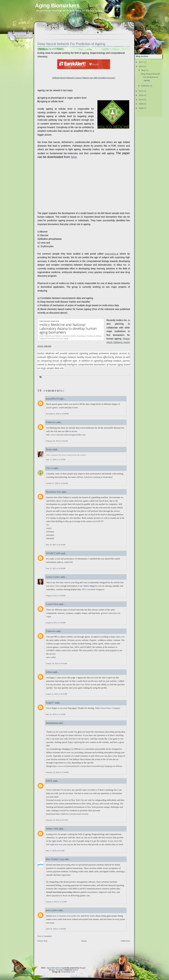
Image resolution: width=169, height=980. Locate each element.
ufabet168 (68, 562)
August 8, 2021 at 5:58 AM (56, 623)
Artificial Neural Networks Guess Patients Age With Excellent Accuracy (84, 78)
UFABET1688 (53, 553)
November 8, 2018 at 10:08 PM (57, 414)
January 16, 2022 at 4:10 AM (56, 663)
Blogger (83, 968)
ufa (48, 525)
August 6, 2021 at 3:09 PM (56, 596)
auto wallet (51, 657)
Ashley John (52, 829)
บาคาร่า (100, 521)
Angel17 (50, 703)
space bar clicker (83, 684)
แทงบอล (50, 532)
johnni (49, 672)
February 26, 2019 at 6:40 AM (57, 441)
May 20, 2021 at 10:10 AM (56, 545)
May (143, 70)
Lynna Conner (53, 577)
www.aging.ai (112, 254)
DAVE (49, 781)
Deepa (49, 449)
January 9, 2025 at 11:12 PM (56, 902)
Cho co (50, 468)
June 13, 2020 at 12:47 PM (56, 459)
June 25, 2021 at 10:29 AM (56, 568)
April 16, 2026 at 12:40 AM (56, 929)
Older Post (125, 941)
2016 (141, 66)
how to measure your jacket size (66, 916)
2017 (141, 62)
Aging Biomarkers (57, 6)
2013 (141, 100)
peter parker (52, 910)
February (145, 86)
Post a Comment (45, 936)
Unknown (51, 422)
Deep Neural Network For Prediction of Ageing (71, 44)
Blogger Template (56, 970)
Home (84, 941)
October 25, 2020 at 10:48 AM (57, 483)
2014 (141, 95)
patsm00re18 (52, 399)
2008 (141, 108)
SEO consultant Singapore (93, 589)
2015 (141, 91)
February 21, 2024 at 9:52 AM (57, 820)
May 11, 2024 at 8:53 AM (55, 851)
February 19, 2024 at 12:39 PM (57, 772)
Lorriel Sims (52, 604)
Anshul (75, 970)
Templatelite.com (68, 972)
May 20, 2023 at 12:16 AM (56, 714)
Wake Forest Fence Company (108, 708)
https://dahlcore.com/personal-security (72, 814)
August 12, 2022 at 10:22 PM (57, 694)
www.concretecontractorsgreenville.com (68, 435)
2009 (141, 104)
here (74, 157)
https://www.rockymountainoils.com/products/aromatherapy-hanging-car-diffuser (87, 766)
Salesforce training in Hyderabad (98, 477)
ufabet (49, 528)
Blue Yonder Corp (55, 859)
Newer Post (42, 941)
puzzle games (52, 407)
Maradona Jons (53, 492)
